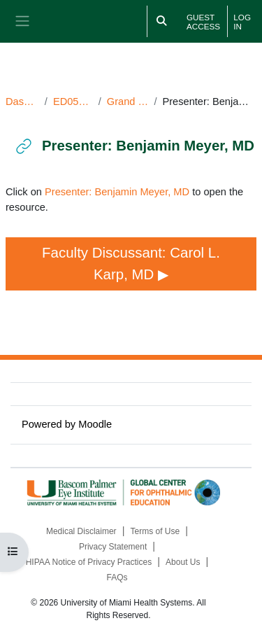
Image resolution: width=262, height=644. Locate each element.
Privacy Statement (113, 547)
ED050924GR (73, 101)
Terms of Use (155, 531)
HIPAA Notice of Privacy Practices (89, 562)
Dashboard (22, 101)
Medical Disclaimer (81, 531)
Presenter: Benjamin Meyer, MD (117, 192)
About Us (183, 562)
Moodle (95, 424)
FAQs (117, 577)
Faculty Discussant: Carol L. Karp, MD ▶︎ (133, 263)
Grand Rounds (128, 101)
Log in (242, 22)
